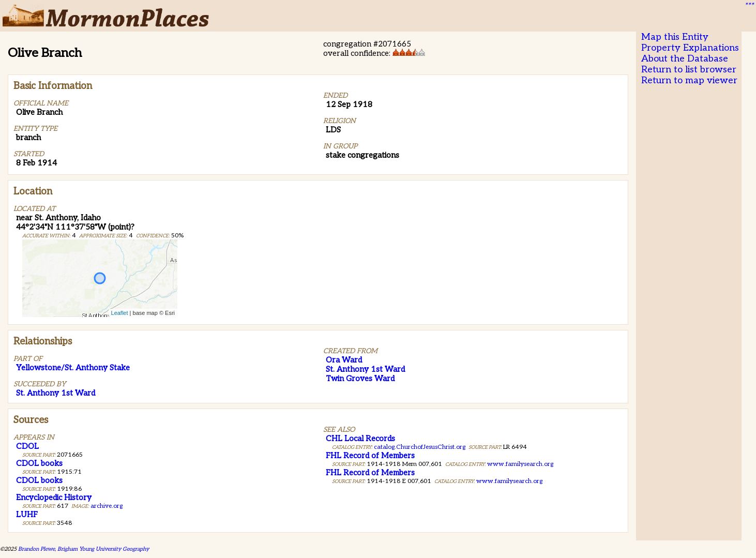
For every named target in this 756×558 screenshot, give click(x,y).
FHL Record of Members (370, 456)
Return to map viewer (689, 80)
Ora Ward (344, 360)
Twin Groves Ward (360, 379)
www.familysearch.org (520, 464)
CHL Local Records (360, 439)
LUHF (27, 515)
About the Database (685, 59)
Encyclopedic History (54, 497)
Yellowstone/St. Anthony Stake (73, 368)
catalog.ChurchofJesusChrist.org (420, 447)
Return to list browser (689, 70)
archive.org (107, 506)
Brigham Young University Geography (103, 549)
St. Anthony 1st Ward (56, 393)
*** (749, 6)
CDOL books (39, 463)
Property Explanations (690, 48)
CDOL (27, 446)
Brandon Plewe (36, 549)
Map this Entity (675, 37)
